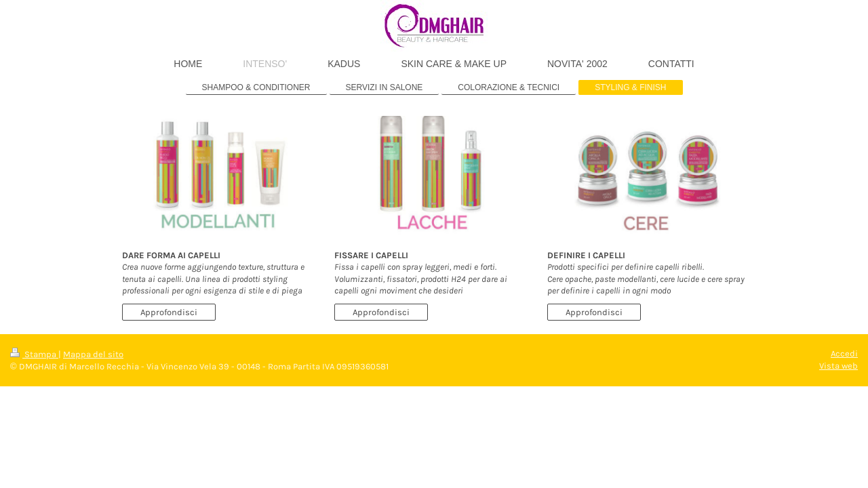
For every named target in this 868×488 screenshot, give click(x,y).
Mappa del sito (93, 354)
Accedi (844, 353)
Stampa (34, 354)
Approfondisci (169, 312)
